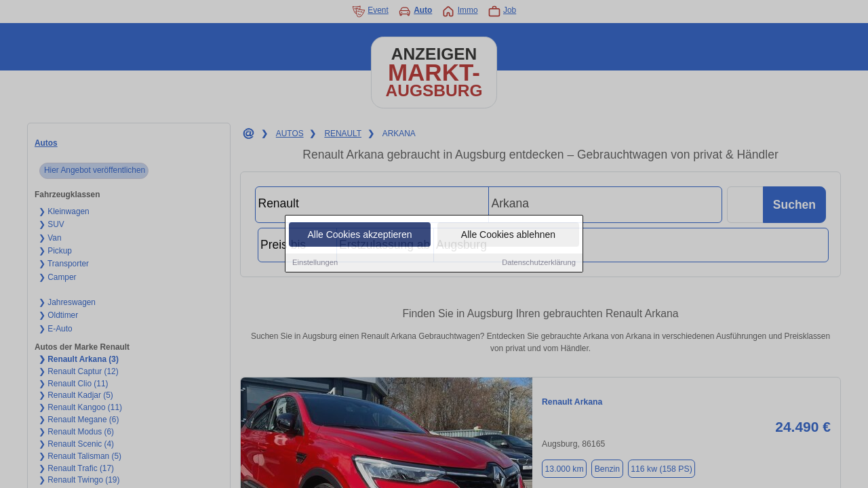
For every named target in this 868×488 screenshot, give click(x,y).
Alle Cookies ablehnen (508, 235)
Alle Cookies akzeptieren (359, 235)
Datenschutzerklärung (539, 263)
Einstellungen (315, 263)
